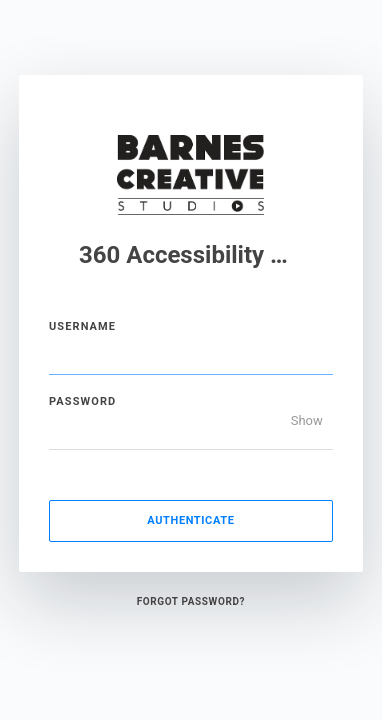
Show (307, 420)
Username (82, 326)
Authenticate (190, 520)
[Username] (191, 355)
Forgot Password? (191, 601)
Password (82, 401)
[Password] (191, 430)
